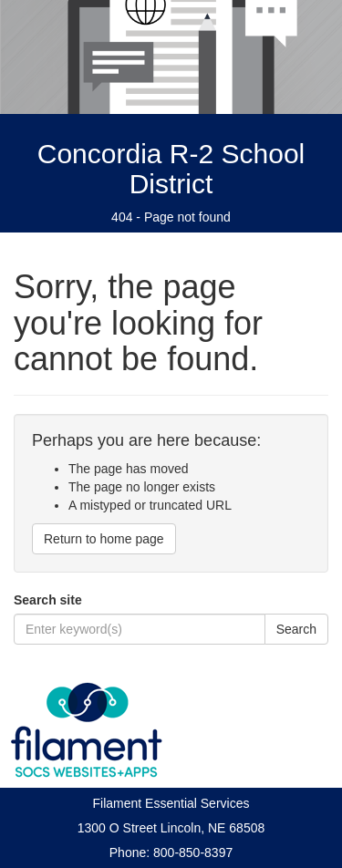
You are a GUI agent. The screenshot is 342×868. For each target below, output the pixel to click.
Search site (48, 600)
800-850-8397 (193, 852)
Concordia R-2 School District (171, 169)
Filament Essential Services (171, 803)
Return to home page (104, 539)
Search (296, 629)
